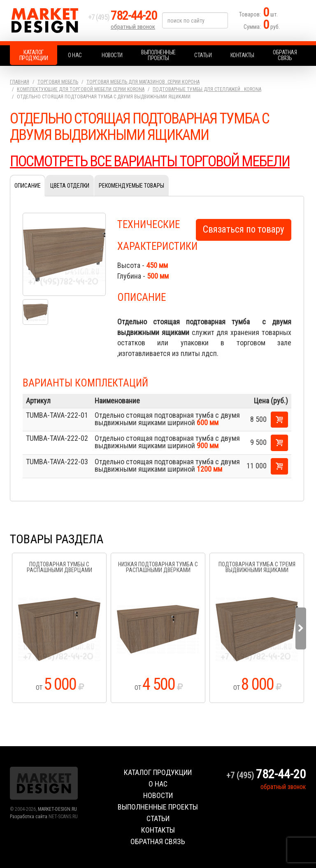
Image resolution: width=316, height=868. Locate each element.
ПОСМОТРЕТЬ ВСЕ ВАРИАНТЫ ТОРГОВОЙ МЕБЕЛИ (150, 161)
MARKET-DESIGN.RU (57, 809)
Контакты (242, 55)
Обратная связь (285, 55)
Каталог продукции (34, 55)
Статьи (203, 55)
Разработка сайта (29, 817)
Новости (112, 55)
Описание (28, 186)
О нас (75, 55)
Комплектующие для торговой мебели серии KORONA (81, 89)
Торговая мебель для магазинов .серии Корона (143, 82)
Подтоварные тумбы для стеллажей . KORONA (207, 89)
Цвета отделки (70, 186)
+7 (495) (123, 17)
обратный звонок (133, 27)
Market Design (47, 21)
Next (301, 628)
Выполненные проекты (158, 55)
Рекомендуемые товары (131, 186)
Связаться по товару (244, 229)
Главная (20, 82)
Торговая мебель (58, 82)
